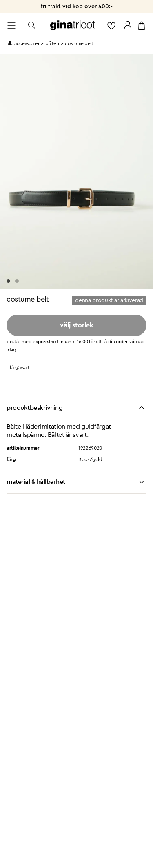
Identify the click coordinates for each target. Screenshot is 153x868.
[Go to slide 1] (8, 281)
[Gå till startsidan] (73, 25)
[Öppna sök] (32, 25)
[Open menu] (11, 25)
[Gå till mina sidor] (128, 25)
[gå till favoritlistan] (111, 25)
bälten (52, 43)
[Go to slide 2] (17, 281)
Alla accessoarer (23, 43)
